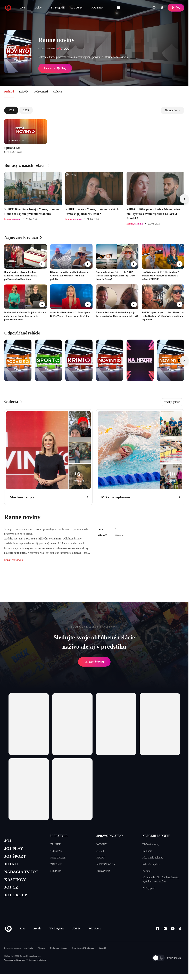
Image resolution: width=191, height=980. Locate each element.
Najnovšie (172, 110)
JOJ (8, 841)
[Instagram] (165, 931)
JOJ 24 (78, 8)
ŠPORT (101, 858)
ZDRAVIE (56, 864)
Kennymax (21, 962)
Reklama (147, 851)
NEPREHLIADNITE (156, 836)
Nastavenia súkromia (59, 950)
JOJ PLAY (14, 849)
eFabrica (43, 962)
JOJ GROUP (16, 897)
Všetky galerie (172, 402)
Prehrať (94, 662)
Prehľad (9, 92)
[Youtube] (173, 931)
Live (22, 8)
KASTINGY (16, 881)
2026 (11, 110)
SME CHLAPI (58, 858)
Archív (38, 8)
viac (125, 57)
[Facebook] (157, 931)
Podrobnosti (41, 92)
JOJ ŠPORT (16, 857)
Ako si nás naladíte (153, 858)
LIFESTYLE (59, 836)
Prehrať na (55, 68)
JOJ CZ (11, 889)
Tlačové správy (151, 844)
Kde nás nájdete (151, 864)
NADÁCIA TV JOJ (22, 873)
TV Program (58, 8)
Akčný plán (149, 888)
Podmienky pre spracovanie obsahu (19, 950)
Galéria (57, 92)
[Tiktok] (180, 931)
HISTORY (56, 871)
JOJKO (11, 865)
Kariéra (146, 871)
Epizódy (24, 92)
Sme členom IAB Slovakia (83, 950)
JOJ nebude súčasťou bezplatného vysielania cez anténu (161, 879)
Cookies (42, 950)
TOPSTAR (56, 851)
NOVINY (102, 844)
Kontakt (103, 950)
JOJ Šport (97, 8)
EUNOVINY (104, 871)
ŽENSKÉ (56, 844)
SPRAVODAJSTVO (110, 836)
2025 (26, 110)
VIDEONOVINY (106, 864)
